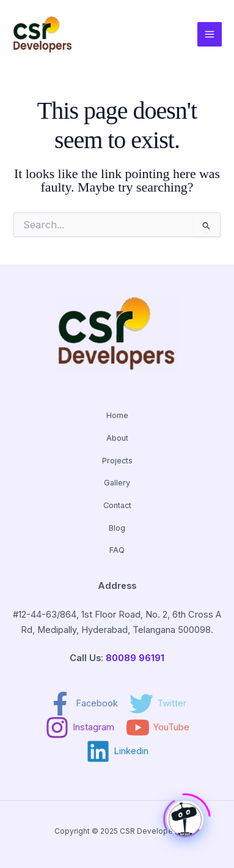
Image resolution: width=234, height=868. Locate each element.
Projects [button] (117, 461)
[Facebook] (83, 704)
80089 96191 (135, 658)
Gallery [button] (117, 483)
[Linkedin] (117, 751)
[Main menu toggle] (210, 34)
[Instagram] (80, 728)
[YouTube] (158, 728)
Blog (117, 528)
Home (117, 415)
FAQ (117, 550)
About (117, 438)
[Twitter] (158, 704)
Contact (117, 505)
